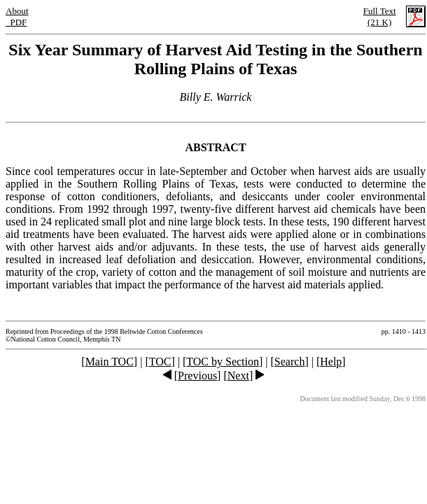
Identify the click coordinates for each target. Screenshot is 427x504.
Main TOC (110, 362)
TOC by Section (223, 362)
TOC (160, 362)
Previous (197, 376)
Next (238, 376)
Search (290, 362)
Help (331, 362)
